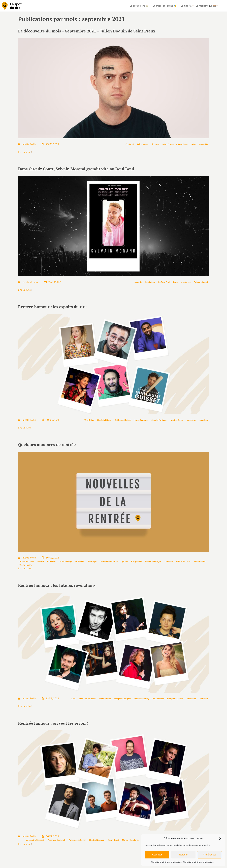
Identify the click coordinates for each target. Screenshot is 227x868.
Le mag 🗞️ (186, 6)
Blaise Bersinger (27, 561)
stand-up (204, 420)
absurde (138, 282)
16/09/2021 (50, 558)
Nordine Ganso (176, 420)
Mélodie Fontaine (159, 420)
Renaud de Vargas (153, 561)
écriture (155, 144)
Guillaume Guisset (123, 420)
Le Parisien (80, 561)
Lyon (175, 282)
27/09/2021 (53, 282)
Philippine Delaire (175, 699)
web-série (203, 144)
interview (51, 561)
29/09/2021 (50, 144)
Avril (73, 699)
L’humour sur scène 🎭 (164, 6)
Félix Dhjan (89, 420)
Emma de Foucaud (87, 699)
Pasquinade (136, 561)
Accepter (157, 855)
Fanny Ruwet (105, 699)
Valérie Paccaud (183, 561)
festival (41, 561)
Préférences (210, 855)
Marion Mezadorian (109, 561)
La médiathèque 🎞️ (206, 6)
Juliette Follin (27, 144)
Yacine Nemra (25, 565)
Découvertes (143, 144)
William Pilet (200, 561)
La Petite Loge (65, 561)
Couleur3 (130, 144)
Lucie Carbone (141, 420)
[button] (220, 839)
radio (193, 144)
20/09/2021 (50, 420)
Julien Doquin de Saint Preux (175, 144)
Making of (93, 561)
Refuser (183, 855)
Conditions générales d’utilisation (166, 862)
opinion (124, 561)
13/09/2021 (50, 699)
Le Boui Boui (164, 282)
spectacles (186, 282)
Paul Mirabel (158, 699)
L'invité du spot (28, 282)
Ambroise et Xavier (77, 840)
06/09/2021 (50, 836)
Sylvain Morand (201, 282)
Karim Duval (113, 840)
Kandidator (150, 282)
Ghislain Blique (104, 420)
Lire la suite (25, 152)
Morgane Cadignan (123, 699)
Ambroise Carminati (56, 840)
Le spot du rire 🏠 (139, 6)
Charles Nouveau (97, 840)
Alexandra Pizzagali (35, 840)
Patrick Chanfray (142, 699)
